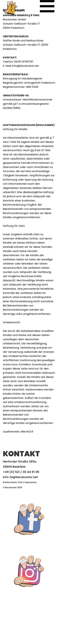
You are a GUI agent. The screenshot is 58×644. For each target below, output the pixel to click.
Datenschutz (10, 482)
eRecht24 (27, 432)
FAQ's (21, 482)
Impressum (31, 482)
